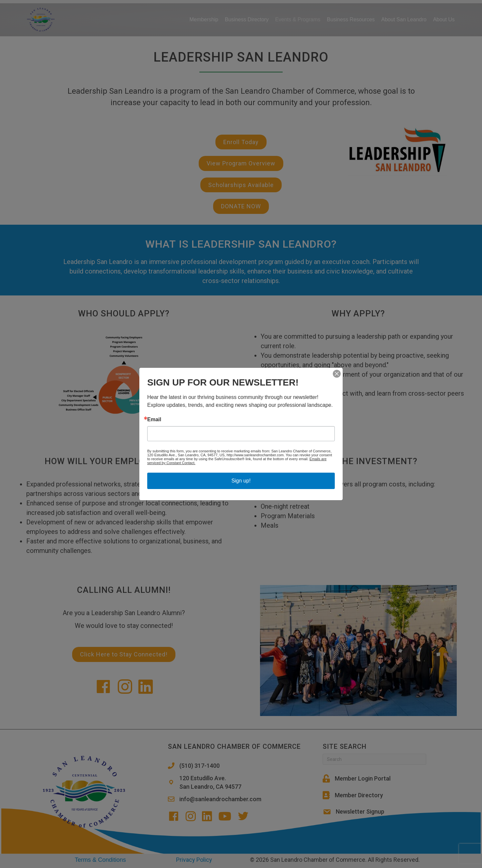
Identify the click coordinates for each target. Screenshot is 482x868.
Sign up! (241, 481)
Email (154, 420)
